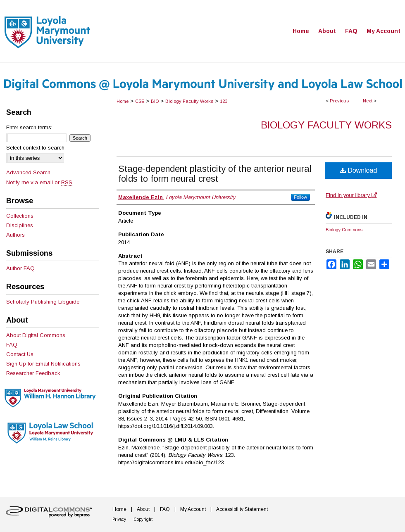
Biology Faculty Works (189, 101)
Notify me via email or (39, 182)
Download (359, 170)
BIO (155, 101)
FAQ (12, 345)
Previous (339, 101)
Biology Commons (344, 230)
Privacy (119, 519)
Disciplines (20, 225)
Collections (20, 216)
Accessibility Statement (242, 509)
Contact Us (20, 354)
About (143, 509)
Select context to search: (36, 148)
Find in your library (351, 195)
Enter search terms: (29, 127)
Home (123, 101)
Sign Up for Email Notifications (43, 364)
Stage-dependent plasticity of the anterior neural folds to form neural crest (215, 174)
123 (224, 101)
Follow (300, 197)
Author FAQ (20, 268)
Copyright (143, 519)
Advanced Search (28, 172)
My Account (193, 509)
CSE (140, 101)
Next (368, 101)
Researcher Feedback (33, 373)
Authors (15, 235)
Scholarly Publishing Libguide (43, 302)
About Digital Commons (36, 335)
